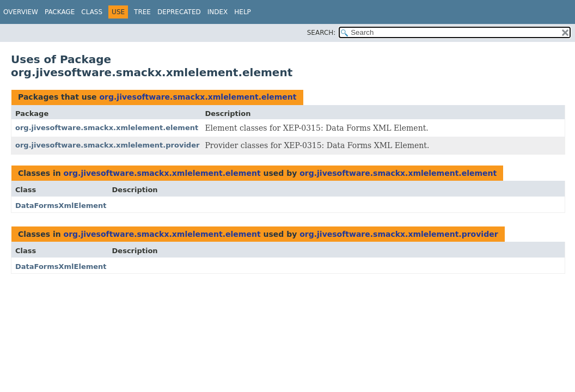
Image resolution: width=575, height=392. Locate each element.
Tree (142, 12)
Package (60, 12)
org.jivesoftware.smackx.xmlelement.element (198, 97)
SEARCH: (322, 33)
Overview (21, 12)
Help (243, 12)
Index (218, 12)
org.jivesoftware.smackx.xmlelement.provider (107, 145)
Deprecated (179, 12)
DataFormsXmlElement (61, 206)
